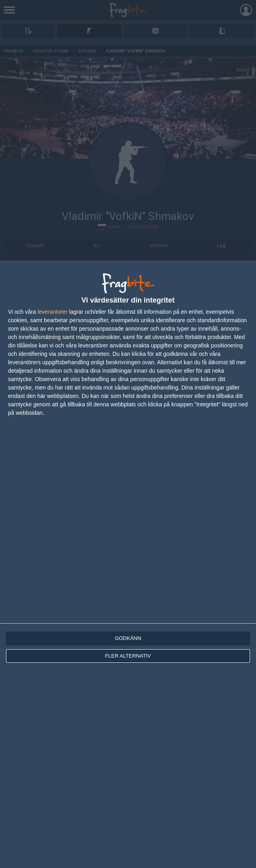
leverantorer (53, 312)
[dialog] (128, 564)
